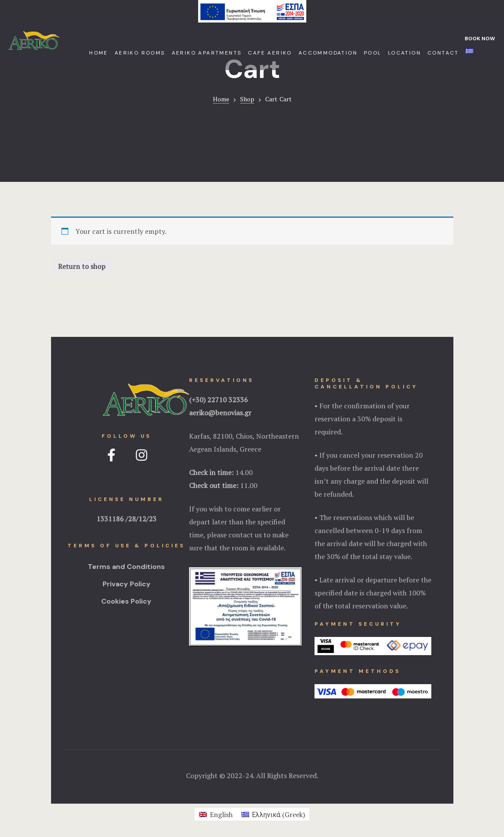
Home (99, 53)
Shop (247, 99)
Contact (443, 53)
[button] (477, 39)
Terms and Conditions (126, 567)
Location (404, 53)
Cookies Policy (126, 601)
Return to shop (82, 266)
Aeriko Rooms (140, 53)
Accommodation (328, 53)
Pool (373, 53)
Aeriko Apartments (207, 53)
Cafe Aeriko (270, 53)
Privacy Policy (127, 584)
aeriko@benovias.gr (220, 413)
